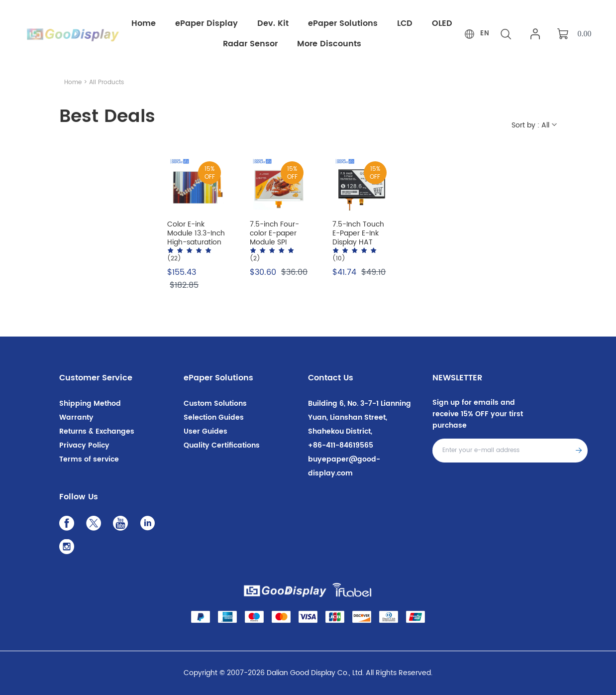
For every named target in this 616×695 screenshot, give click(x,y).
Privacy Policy (84, 445)
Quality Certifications (222, 445)
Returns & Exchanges (97, 431)
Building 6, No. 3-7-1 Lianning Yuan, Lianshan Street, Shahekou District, (359, 417)
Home (73, 82)
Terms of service (89, 459)
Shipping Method (90, 404)
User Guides (205, 431)
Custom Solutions (215, 404)
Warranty (76, 417)
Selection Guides (214, 417)
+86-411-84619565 (341, 445)
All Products (106, 82)
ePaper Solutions (218, 378)
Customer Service (96, 378)
